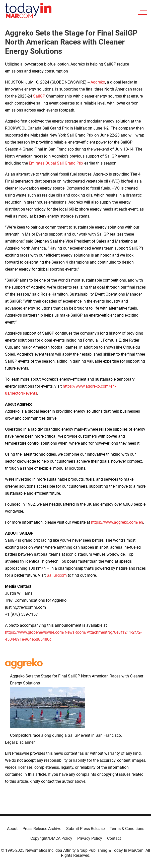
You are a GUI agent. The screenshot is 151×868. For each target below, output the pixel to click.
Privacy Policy (90, 838)
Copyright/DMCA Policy (51, 838)
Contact (114, 838)
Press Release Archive (42, 829)
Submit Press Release (85, 829)
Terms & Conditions (127, 829)
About (12, 829)
